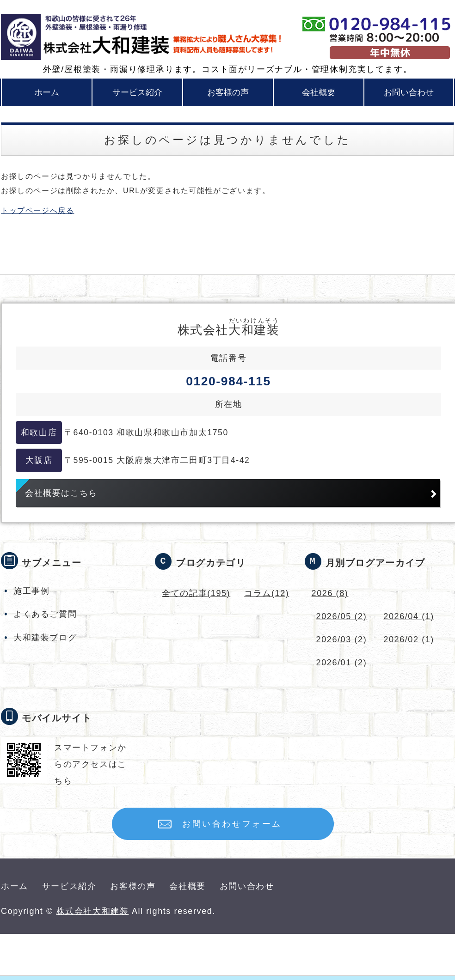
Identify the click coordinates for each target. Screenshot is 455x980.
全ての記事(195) (196, 593)
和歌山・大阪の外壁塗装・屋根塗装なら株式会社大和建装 (97, 37)
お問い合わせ (409, 92)
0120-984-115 (228, 381)
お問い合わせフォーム (232, 824)
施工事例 (31, 591)
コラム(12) (267, 593)
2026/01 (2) (342, 663)
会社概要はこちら (61, 493)
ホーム (47, 92)
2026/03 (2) (342, 639)
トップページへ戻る (37, 210)
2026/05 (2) (342, 616)
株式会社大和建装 (93, 911)
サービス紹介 (137, 92)
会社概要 (319, 92)
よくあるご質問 (45, 614)
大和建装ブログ (45, 638)
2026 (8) (330, 593)
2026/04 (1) (409, 616)
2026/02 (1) (409, 639)
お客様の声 (228, 92)
